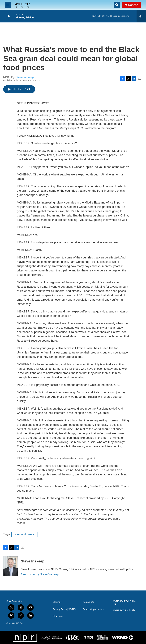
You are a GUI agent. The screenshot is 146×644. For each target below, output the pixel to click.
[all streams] (141, 16)
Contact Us (88, 602)
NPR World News (25, 534)
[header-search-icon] (117, 5)
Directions (58, 617)
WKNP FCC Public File (124, 610)
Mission (57, 602)
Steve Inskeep (25, 77)
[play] (9, 16)
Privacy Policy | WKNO (64, 609)
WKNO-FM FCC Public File (124, 603)
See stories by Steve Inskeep (40, 574)
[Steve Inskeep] (10, 566)
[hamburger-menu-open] (8, 5)
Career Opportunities (93, 609)
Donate (133, 5)
